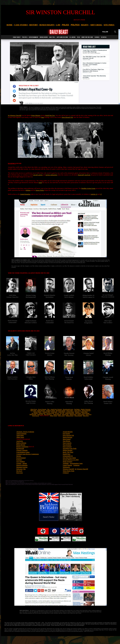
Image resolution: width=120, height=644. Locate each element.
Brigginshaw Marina (61, 411)
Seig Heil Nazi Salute (69, 458)
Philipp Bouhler (68, 450)
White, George (61, 416)
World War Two (50, 115)
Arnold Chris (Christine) (56, 409)
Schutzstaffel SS (68, 456)
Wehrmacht (66, 467)
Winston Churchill (68, 469)
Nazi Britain (67, 441)
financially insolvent (84, 175)
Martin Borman (68, 437)
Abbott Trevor (34, 409)
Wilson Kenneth (78, 416)
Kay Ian (57, 413)
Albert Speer (20, 437)
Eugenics (19, 460)
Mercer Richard (86, 413)
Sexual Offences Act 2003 (71, 460)
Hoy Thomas (35, 413)
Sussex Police (40, 190)
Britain (25, 463)
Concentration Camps (23, 452)
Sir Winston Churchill (15, 115)
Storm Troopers (68, 461)
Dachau (19, 456)
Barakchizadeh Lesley (68, 409)
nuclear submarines (51, 175)
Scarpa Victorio (81, 414)
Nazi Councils (67, 443)
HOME (10, 25)
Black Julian (33, 411)
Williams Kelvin (70, 416)
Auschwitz (20, 441)
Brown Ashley (70, 411)
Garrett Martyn (62, 412)
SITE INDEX (109, 25)
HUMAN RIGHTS (47, 25)
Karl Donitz (66, 434)
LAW (58, 25)
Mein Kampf (67, 439)
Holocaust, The (21, 469)
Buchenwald (20, 448)
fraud (40, 183)
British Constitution (22, 447)
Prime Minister (36, 115)
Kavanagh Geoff (50, 413)
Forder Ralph (54, 412)
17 (101, 194)
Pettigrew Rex (65, 414)
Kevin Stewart (36, 416)
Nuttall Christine (57, 414)
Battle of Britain (21, 443)
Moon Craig (40, 414)
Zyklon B (66, 473)
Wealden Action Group (88, 188)
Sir (76, 469)
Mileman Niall (33, 414)
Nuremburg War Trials (70, 448)
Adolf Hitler (20, 435)
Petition (28, 190)
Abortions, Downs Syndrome (25, 432)
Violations (76, 465)
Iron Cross (20, 473)
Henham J (77, 412)
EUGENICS (12, 163)
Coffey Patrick (78, 411)
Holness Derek (84, 412)
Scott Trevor (89, 414)
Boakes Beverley (41, 411)
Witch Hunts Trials (69, 471)
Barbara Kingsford (70, 413)
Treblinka (66, 463)
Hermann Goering (22, 467)
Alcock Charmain (42, 409)
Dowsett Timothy (38, 412)
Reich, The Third (68, 452)
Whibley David (53, 416)
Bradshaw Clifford (51, 411)
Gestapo (19, 463)
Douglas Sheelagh (86, 411)
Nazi (43, 117)
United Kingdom (25, 194)
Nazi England (67, 445)
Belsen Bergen (21, 445)
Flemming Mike (46, 412)
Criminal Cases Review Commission (28, 454)
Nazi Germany (67, 447)
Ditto (48, 409)
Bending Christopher (86, 409)
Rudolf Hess (67, 454)
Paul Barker (77, 409)
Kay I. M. (62, 413)
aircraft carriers (38, 175)
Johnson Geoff (42, 413)
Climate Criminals (22, 450)
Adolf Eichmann (21, 434)
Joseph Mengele (68, 432)
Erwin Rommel (21, 458)
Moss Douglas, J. (48, 414)
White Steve (86, 416)
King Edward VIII (67, 117)
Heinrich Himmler (22, 465)
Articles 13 (94, 194)
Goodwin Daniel (70, 412)
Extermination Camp (76, 463)
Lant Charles (78, 413)
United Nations (67, 465)
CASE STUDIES (21, 25)
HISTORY (34, 25)
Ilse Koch (19, 471)
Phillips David (73, 414)
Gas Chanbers (21, 461)
